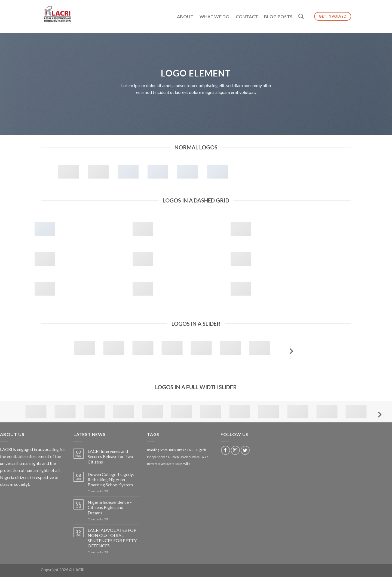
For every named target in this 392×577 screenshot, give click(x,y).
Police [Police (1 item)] (196, 457)
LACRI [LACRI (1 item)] (191, 450)
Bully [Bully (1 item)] (172, 450)
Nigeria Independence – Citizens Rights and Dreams (110, 507)
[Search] (301, 16)
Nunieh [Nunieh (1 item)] (174, 457)
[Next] (291, 351)
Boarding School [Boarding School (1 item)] (158, 450)
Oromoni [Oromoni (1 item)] (185, 457)
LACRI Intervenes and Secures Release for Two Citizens (110, 456)
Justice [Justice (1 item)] (182, 450)
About (185, 16)
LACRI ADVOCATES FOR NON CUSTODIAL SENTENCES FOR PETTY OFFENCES (112, 538)
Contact (247, 16)
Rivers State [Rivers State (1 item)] (166, 464)
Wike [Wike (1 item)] (187, 464)
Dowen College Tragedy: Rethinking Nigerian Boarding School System (111, 479)
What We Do (215, 16)
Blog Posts (278, 16)
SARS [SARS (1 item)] (179, 464)
